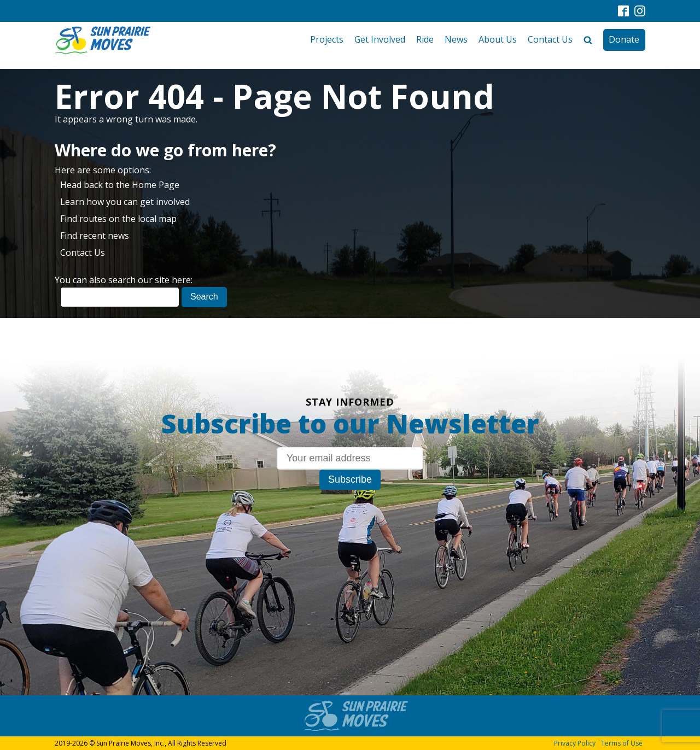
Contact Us (550, 39)
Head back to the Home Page (120, 185)
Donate (624, 39)
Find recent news (95, 236)
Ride (425, 39)
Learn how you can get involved (125, 202)
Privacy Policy (575, 743)
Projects (327, 39)
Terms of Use (622, 743)
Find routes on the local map (118, 219)
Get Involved (380, 39)
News (456, 39)
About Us (498, 39)
